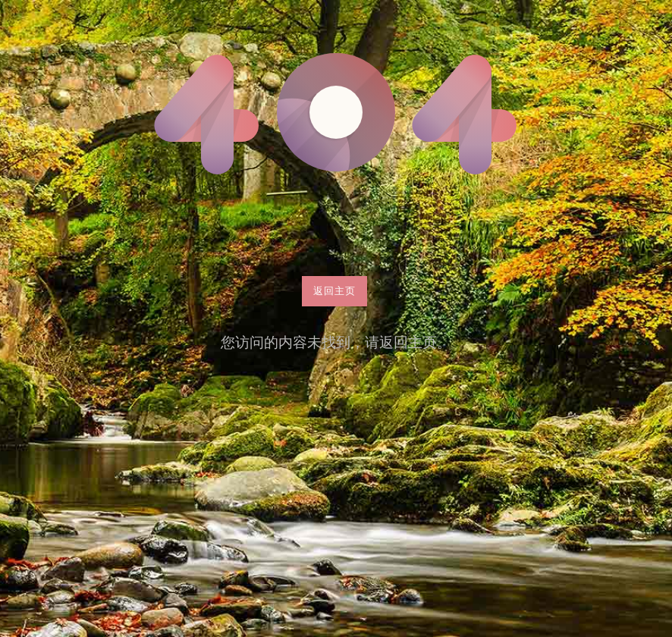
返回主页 (334, 290)
